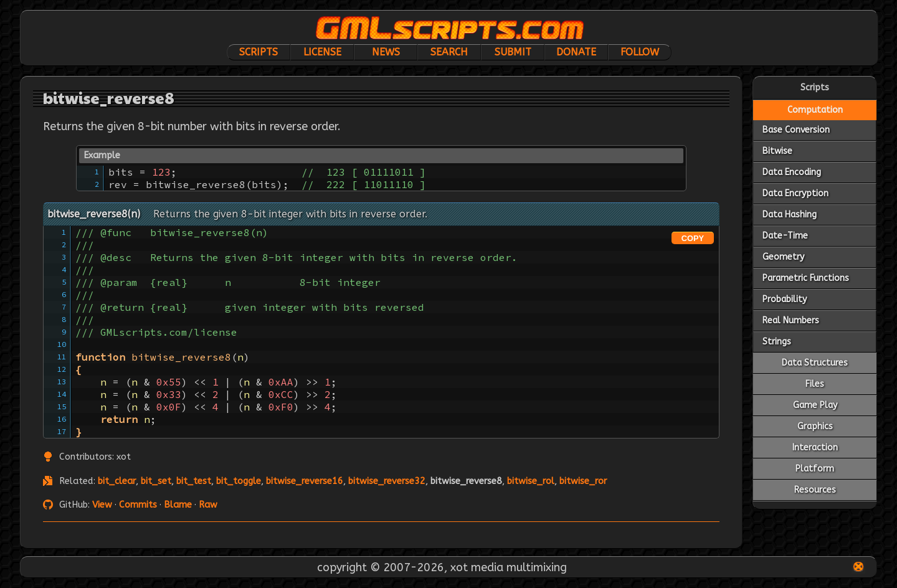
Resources (815, 490)
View (102, 505)
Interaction (815, 448)
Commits (138, 505)
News (386, 52)
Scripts (259, 52)
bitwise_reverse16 (305, 481)
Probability (785, 299)
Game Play (815, 405)
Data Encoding (792, 172)
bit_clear (117, 481)
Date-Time (785, 236)
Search (449, 52)
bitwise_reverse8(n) (94, 214)
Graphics (815, 426)
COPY (693, 238)
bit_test (194, 481)
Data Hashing (790, 215)
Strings (777, 342)
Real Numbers (791, 320)
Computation (815, 110)
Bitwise (777, 151)
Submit (513, 52)
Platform (815, 469)
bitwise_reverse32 (387, 481)
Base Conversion (796, 130)
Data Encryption (795, 193)
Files (815, 384)
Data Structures (815, 363)
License (322, 52)
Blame (178, 505)
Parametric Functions (806, 278)
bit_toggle (239, 481)
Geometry (783, 257)
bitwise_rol (531, 481)
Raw (208, 505)
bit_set (156, 481)
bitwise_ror (583, 481)
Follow (640, 52)
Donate (576, 52)
